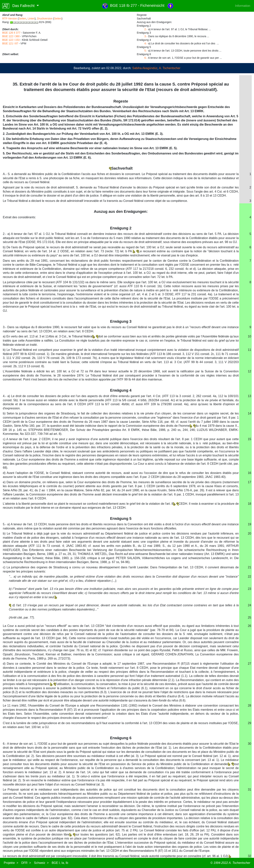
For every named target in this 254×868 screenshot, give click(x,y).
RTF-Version (10, 19)
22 (249, 577)
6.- (146, 58)
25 (249, 618)
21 (249, 567)
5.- (146, 51)
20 (249, 534)
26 (249, 626)
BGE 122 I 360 (11, 36)
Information (243, 6)
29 (249, 723)
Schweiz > (41, 863)
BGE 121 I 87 (10, 43)
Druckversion (45, 19)
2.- (146, 29)
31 (249, 790)
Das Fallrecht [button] (19, 6)
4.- (146, 43)
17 (249, 482)
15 (249, 439)
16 (249, 473)
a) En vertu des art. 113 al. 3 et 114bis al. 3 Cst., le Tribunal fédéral (49, 336)
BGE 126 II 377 (11, 33)
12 (249, 371)
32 (249, 856)
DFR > (26, 863)
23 (249, 589)
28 (249, 706)
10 (249, 336)
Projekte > (11, 863)
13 (249, 396)
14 (249, 413)
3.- (146, 36)
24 (249, 605)
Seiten (22, 19)
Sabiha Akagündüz (145, 68)
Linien (31, 19)
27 (249, 664)
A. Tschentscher (170, 68)
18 (249, 504)
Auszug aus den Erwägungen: (121, 211)
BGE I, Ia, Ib (60, 863)
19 (249, 524)
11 (249, 350)
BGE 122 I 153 (11, 40)
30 (249, 744)
